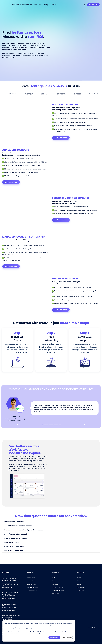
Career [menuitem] (79, 584)
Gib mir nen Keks (54, 638)
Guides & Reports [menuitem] (57, 587)
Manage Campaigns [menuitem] (33, 587)
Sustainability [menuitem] (81, 587)
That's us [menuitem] (80, 578)
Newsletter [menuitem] (56, 594)
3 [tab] (47, 425)
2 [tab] (45, 425)
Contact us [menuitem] (80, 590)
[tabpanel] (51, 408)
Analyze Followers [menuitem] (33, 581)
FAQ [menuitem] (53, 578)
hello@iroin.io (8, 588)
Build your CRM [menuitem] (32, 584)
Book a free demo (61, 138)
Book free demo (93, 3)
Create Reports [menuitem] (32, 590)
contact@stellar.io (10, 599)
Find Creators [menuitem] (31, 578)
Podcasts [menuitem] (55, 584)
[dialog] (39, 631)
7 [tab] (57, 425)
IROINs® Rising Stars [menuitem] (58, 590)
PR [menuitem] (78, 581)
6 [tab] (55, 425)
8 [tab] (60, 425)
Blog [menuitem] (54, 581)
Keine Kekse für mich (67, 638)
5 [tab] (52, 425)
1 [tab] (42, 425)
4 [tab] (50, 425)
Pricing (46, 3)
